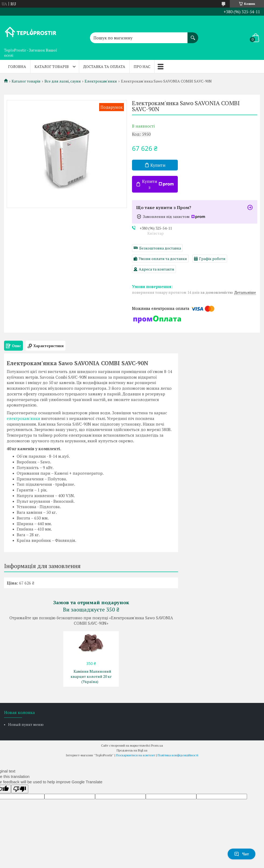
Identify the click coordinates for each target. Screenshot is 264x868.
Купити (158, 165)
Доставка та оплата (104, 66)
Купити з (158, 184)
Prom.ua (157, 745)
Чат (242, 854)
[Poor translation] (20, 789)
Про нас (142, 66)
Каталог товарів (52, 66)
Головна (17, 66)
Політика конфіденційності (178, 755)
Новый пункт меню (26, 724)
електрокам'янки (23, 418)
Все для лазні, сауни (63, 81)
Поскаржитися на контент (136, 755)
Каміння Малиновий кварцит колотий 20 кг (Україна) (91, 676)
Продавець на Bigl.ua (132, 750)
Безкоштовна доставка (160, 248)
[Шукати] (193, 35)
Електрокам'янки (101, 81)
